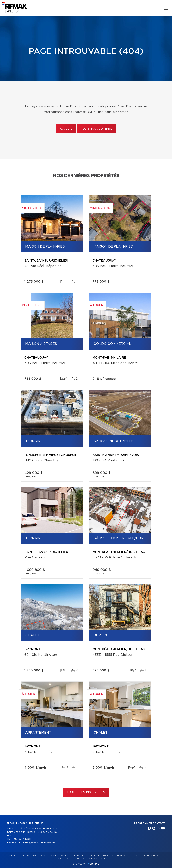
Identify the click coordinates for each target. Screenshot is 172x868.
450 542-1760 (22, 839)
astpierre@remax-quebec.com (36, 843)
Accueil (66, 129)
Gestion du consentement (101, 858)
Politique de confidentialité (146, 856)
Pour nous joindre (96, 129)
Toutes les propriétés (86, 792)
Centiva (94, 864)
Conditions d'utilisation (70, 858)
